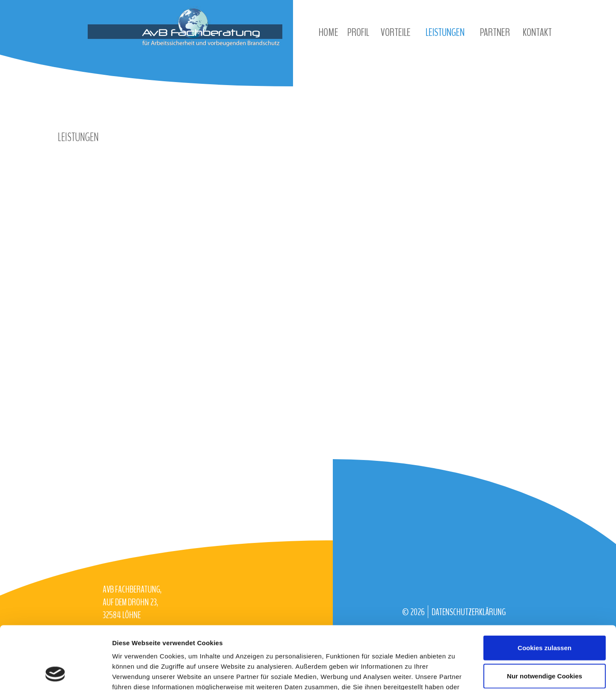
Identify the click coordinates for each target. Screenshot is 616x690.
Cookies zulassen (545, 589)
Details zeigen (455, 673)
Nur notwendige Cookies (545, 617)
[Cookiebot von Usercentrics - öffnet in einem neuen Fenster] (55, 673)
